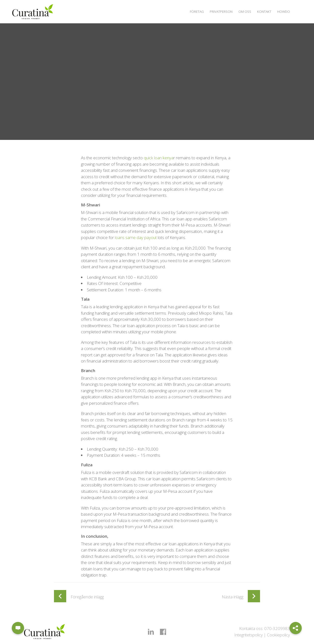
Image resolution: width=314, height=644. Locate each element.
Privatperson (216, 11)
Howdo (283, 11)
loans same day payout (136, 237)
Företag (189, 11)
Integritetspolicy (249, 635)
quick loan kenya (159, 158)
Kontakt (262, 11)
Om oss (241, 11)
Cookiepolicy (278, 635)
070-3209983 (277, 628)
